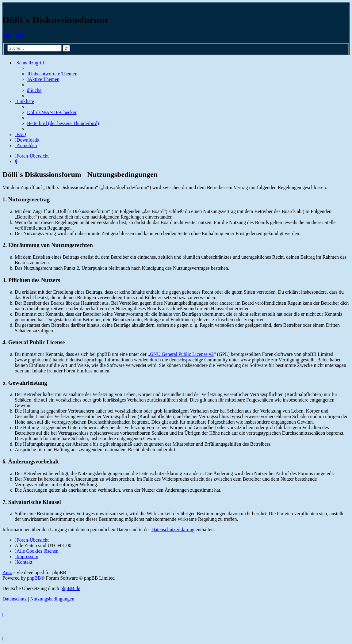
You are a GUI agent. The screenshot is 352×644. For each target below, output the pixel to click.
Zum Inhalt (13, 35)
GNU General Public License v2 (182, 354)
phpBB (34, 578)
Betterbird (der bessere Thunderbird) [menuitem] (63, 123)
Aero (7, 572)
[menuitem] (52, 74)
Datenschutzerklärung (173, 530)
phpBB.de (70, 588)
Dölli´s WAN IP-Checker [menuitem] (52, 112)
